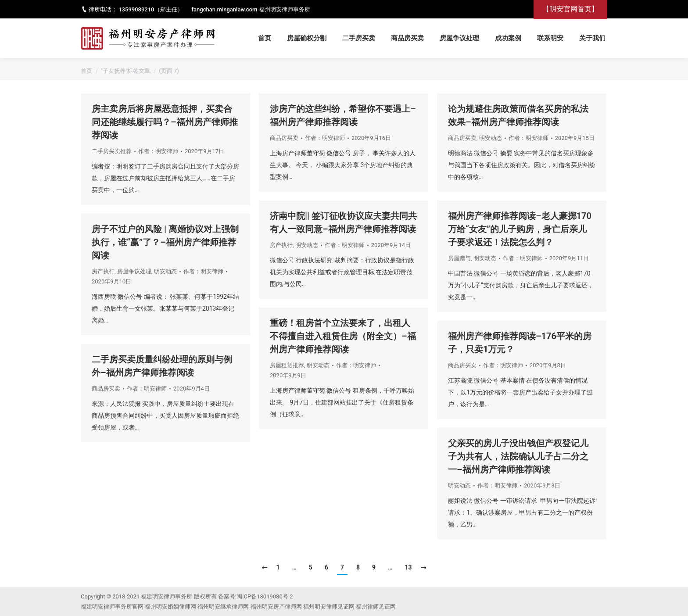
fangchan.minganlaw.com (225, 9)
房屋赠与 (459, 258)
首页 (86, 71)
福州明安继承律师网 (223, 607)
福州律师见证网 (376, 607)
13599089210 (136, 9)
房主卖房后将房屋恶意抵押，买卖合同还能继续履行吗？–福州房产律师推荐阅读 (165, 122)
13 (408, 567)
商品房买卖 (284, 138)
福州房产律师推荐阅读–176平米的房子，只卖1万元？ (520, 343)
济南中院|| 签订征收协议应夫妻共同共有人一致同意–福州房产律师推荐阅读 (343, 222)
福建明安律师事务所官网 (112, 607)
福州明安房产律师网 (276, 607)
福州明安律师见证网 (329, 607)
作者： (158, 151)
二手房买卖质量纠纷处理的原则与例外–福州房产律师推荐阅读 (162, 366)
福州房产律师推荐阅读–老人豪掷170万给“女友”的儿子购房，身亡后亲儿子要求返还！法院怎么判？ (520, 229)
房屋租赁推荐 (287, 365)
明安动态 (491, 138)
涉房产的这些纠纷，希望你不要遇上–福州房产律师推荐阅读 (343, 115)
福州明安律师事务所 (285, 9)
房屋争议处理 (134, 271)
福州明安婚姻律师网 (170, 607)
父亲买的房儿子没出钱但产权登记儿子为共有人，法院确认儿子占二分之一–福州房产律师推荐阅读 (518, 456)
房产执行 (281, 245)
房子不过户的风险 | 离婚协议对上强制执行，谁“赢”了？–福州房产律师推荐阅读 (165, 242)
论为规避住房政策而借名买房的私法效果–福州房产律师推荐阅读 (518, 115)
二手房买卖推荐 (112, 151)
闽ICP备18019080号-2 (265, 596)
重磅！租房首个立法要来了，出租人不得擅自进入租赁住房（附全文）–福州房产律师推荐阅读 (343, 336)
